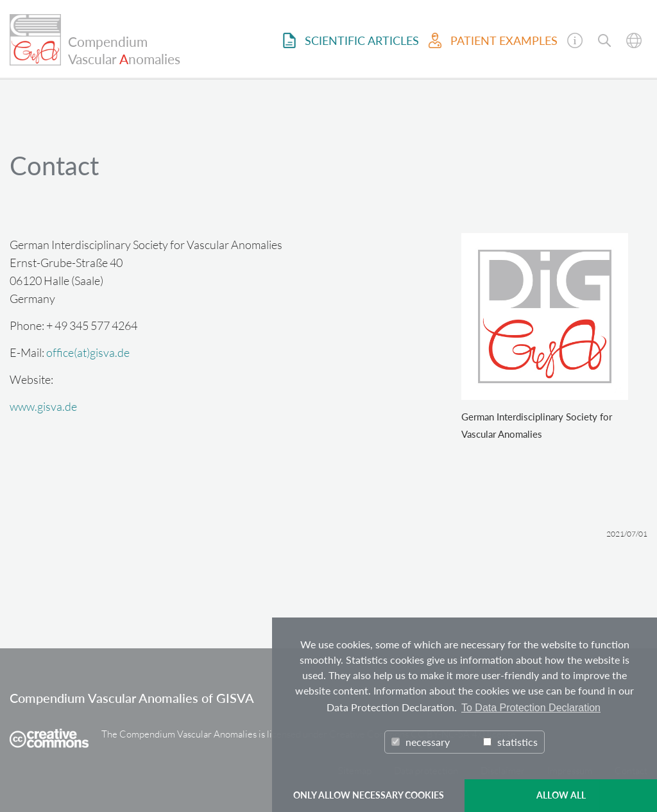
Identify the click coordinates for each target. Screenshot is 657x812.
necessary (421, 742)
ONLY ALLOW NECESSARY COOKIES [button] (369, 795)
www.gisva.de (43, 406)
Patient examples (493, 40)
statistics (510, 742)
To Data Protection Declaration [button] (531, 708)
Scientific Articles (351, 40)
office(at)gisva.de (88, 352)
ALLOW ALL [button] (561, 795)
